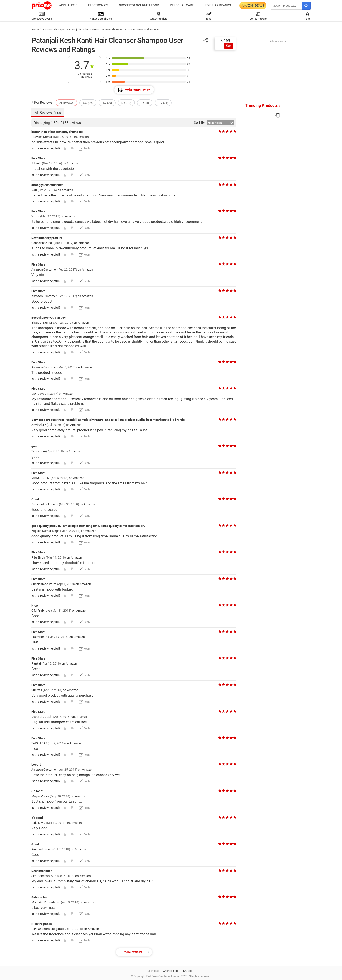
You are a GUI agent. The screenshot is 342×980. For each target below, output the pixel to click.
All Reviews (48, 113)
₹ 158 (226, 40)
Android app (170, 971)
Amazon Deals (253, 5)
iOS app (188, 971)
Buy (229, 46)
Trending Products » (263, 105)
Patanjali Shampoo (54, 30)
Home (35, 30)
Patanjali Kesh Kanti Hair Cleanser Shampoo (96, 30)
